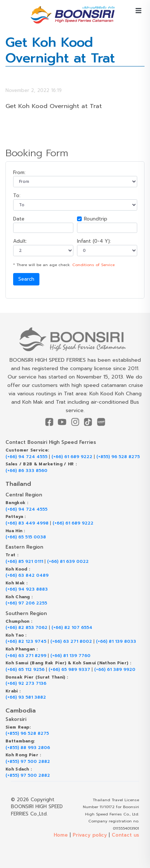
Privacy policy (90, 835)
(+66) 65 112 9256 (25, 670)
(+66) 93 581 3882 (26, 697)
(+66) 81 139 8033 (116, 642)
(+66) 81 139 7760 (70, 656)
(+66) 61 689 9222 (72, 457)
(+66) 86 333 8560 (26, 471)
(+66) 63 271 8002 (71, 642)
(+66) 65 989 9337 (69, 670)
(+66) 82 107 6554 (72, 628)
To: (17, 195)
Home (61, 835)
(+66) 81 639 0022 (68, 562)
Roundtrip (96, 219)
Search (26, 279)
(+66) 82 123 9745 (26, 642)
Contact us (125, 835)
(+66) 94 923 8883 (27, 589)
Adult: (20, 241)
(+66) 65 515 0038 (26, 537)
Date (19, 219)
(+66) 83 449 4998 (27, 523)
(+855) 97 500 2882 (28, 762)
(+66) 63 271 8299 (26, 656)
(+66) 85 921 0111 (24, 562)
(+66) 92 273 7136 (26, 683)
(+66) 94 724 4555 (26, 457)
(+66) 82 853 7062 (26, 628)
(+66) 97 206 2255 (26, 603)
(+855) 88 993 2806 (28, 748)
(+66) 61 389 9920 (115, 670)
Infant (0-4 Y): (94, 241)
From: (19, 172)
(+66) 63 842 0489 (27, 575)
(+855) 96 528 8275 (118, 457)
